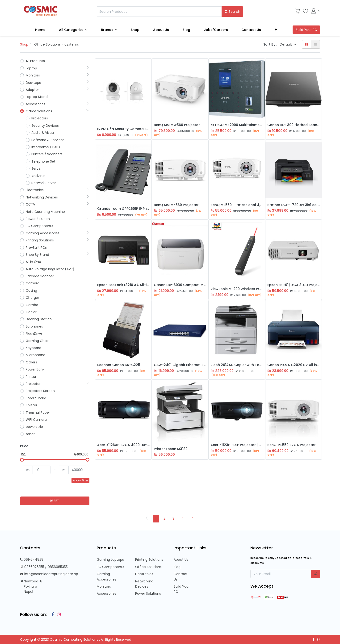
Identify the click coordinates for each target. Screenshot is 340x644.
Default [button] (286, 44)
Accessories (107, 593)
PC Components (110, 567)
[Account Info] (316, 11)
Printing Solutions (149, 560)
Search (232, 12)
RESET (55, 501)
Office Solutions (148, 567)
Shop (24, 44)
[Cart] (298, 12)
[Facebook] (52, 615)
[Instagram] (58, 615)
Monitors (104, 586)
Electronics (144, 574)
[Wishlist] (306, 12)
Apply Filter (80, 480)
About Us (181, 560)
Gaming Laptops (110, 560)
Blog (177, 567)
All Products (35, 61)
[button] (276, 30)
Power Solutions (148, 593)
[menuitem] (40, 30)
